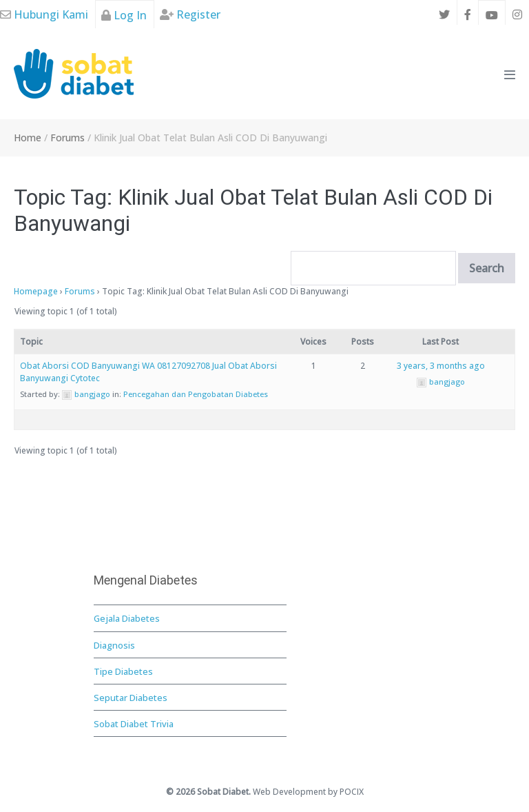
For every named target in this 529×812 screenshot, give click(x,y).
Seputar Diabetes (131, 698)
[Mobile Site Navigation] (510, 74)
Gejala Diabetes (127, 618)
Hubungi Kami (44, 14)
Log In (124, 15)
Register (190, 14)
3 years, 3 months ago (441, 366)
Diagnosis (114, 645)
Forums (80, 291)
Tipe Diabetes (123, 671)
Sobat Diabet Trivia (134, 724)
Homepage (36, 291)
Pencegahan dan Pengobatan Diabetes (196, 394)
